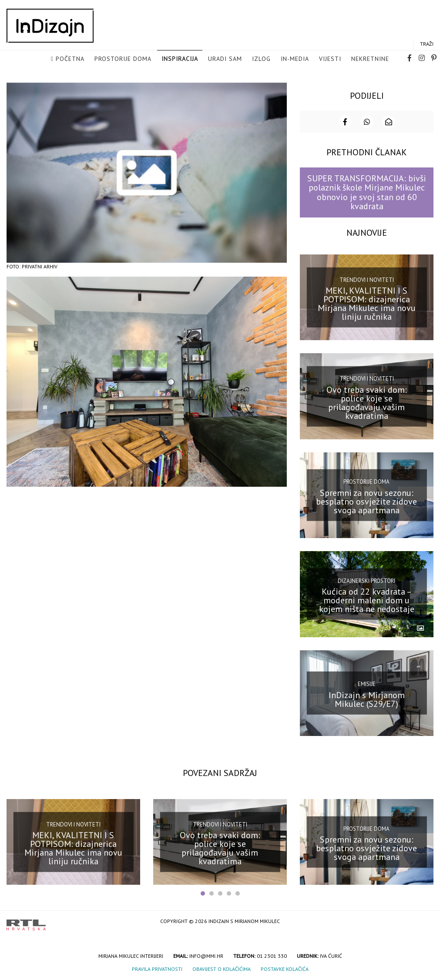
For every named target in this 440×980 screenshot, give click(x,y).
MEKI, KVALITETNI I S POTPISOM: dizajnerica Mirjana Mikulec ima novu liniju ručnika (367, 303)
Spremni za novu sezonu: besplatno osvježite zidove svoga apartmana (366, 501)
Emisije (367, 683)
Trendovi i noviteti (367, 279)
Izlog (261, 59)
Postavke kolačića (285, 968)
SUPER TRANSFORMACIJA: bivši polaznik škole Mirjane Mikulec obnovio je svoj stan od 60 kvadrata (367, 191)
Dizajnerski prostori (366, 580)
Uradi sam (225, 59)
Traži (427, 44)
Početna (70, 59)
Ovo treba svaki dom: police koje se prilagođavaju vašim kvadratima (367, 402)
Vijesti (330, 59)
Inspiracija (180, 59)
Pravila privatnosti (157, 968)
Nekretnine (370, 59)
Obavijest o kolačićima (222, 968)
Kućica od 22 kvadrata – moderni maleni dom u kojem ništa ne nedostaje (367, 599)
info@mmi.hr (206, 955)
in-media (295, 59)
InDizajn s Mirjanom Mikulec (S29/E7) (367, 699)
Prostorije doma (123, 59)
